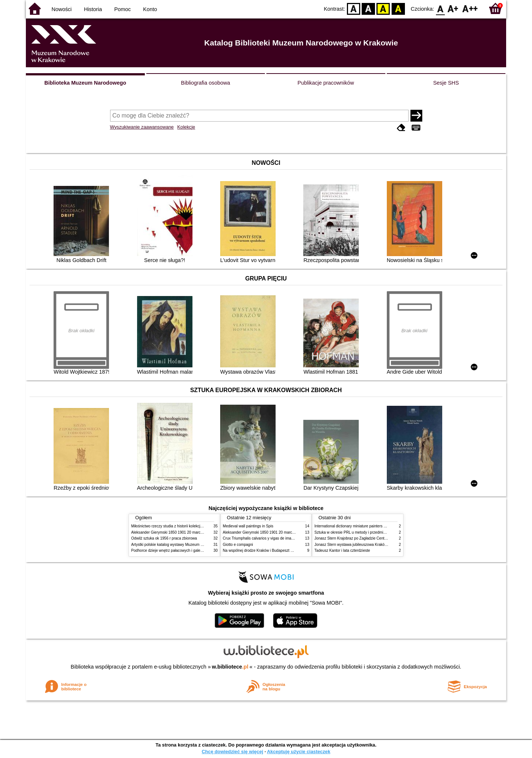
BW (368, 8)
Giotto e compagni (238, 545)
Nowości (62, 9)
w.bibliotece (230, 667)
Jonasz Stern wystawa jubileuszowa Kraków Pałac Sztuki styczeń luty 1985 (376, 545)
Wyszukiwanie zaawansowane (142, 127)
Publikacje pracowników (326, 83)
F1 (453, 8)
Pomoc (122, 9)
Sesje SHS (446, 83)
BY (398, 8)
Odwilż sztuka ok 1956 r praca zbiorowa (164, 538)
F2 (470, 8)
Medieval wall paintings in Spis (248, 526)
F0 (440, 8)
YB (383, 8)
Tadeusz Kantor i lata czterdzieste (342, 550)
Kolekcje (186, 127)
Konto (150, 9)
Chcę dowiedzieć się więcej (232, 752)
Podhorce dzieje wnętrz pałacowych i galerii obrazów (175, 550)
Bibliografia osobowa (206, 83)
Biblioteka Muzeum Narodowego (85, 83)
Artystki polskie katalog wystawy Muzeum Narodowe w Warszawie (186, 545)
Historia (93, 9)
